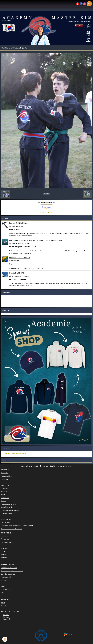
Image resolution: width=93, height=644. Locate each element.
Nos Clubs (5, 488)
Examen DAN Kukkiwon (19, 223)
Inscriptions (5, 498)
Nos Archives (6, 479)
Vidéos (4, 554)
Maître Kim (5, 473)
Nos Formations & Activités (10, 510)
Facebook (7, 619)
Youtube (6, 615)
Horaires (4, 491)
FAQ (3, 593)
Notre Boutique (6, 542)
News (3, 603)
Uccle (42, 213)
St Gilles (49, 213)
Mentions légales (27, 466)
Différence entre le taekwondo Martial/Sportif (17, 526)
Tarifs (3, 495)
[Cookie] (5, 639)
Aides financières (7, 577)
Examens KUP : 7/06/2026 (20, 258)
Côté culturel (5, 589)
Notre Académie (7, 476)
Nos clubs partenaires (9, 504)
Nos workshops (7, 513)
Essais (3, 501)
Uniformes (5, 536)
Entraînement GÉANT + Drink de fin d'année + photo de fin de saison (35, 240)
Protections (5, 539)
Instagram (7, 617)
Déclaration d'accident (9, 568)
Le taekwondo (6, 523)
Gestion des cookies (41, 466)
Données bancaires (8, 574)
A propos (4, 557)
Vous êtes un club (7, 507)
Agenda (4, 606)
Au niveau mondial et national (11, 529)
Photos (4, 551)
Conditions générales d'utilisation (61, 466)
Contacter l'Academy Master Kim (15, 454)
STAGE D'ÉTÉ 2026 (17, 273)
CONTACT (4, 580)
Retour (46, 194)
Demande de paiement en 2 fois (12, 571)
